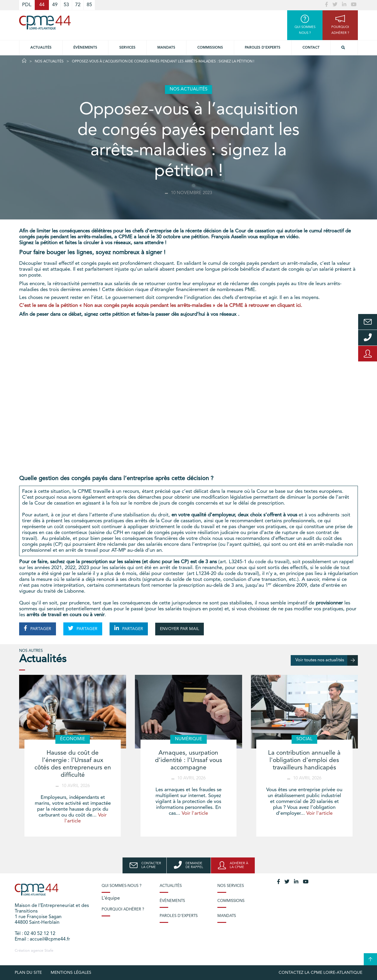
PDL (27, 5)
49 (55, 5)
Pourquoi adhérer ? (123, 909)
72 (78, 5)
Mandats (166, 48)
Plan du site (28, 973)
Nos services (231, 886)
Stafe (49, 951)
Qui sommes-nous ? (121, 886)
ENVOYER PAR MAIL (180, 629)
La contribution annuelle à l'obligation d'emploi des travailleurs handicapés (304, 760)
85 (89, 5)
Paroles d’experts (263, 48)
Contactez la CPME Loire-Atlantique (320, 973)
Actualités (41, 48)
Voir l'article (195, 813)
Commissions (210, 48)
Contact (311, 48)
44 (42, 5)
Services (127, 48)
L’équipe (111, 898)
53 (66, 5)
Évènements (85, 48)
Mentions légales (71, 973)
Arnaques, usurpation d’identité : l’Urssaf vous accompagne (188, 760)
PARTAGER (38, 628)
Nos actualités (49, 62)
